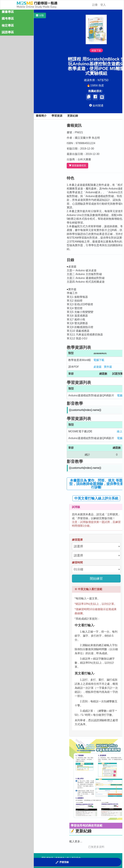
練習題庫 (77, 540)
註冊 (95, 5)
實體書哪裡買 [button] (77, 166)
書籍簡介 (41, 116)
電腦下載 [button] (99, 360)
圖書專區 (8, 12)
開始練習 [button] (96, 579)
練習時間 (77, 562)
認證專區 (8, 32)
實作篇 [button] (108, 367)
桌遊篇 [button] (97, 367)
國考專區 (8, 19)
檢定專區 (8, 25)
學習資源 (57, 116)
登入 (103, 5)
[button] (40, 15)
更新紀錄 (73, 116)
